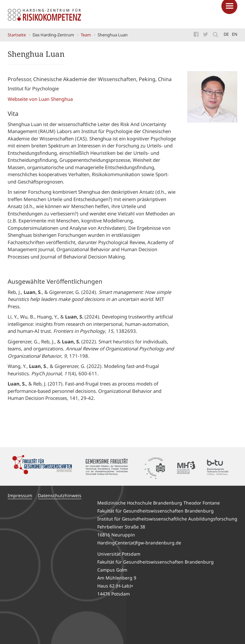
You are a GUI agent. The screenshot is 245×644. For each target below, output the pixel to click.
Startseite (17, 35)
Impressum (20, 495)
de (226, 34)
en (235, 34)
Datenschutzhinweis (60, 495)
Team (86, 35)
